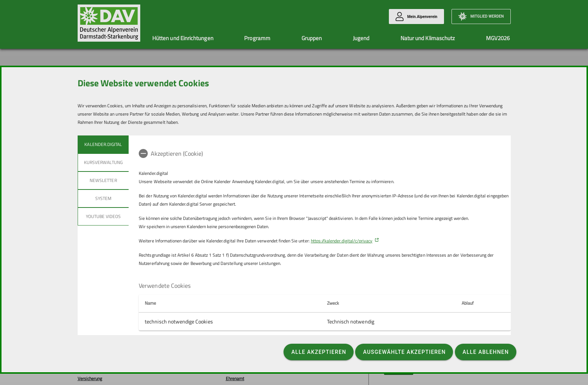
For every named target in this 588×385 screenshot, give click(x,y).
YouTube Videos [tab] (103, 216)
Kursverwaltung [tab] (103, 162)
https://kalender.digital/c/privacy (342, 241)
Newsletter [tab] (103, 180)
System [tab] (103, 198)
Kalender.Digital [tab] (103, 144)
